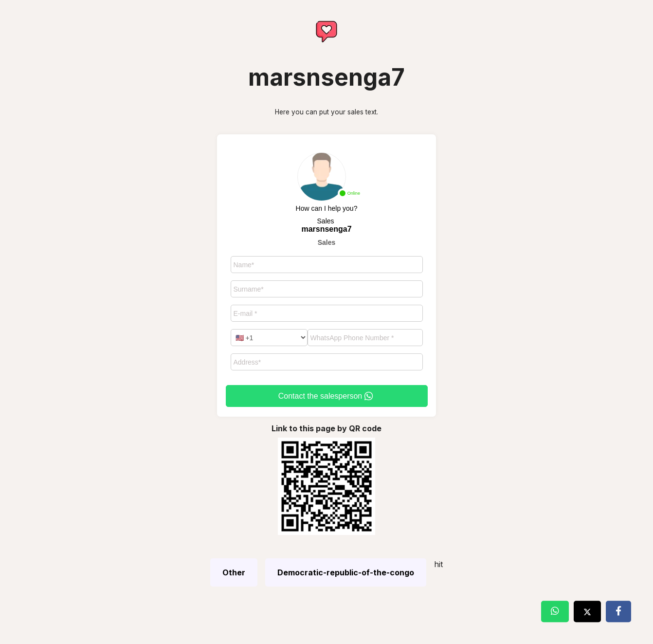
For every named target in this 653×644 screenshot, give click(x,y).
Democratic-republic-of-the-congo (346, 572)
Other (234, 572)
